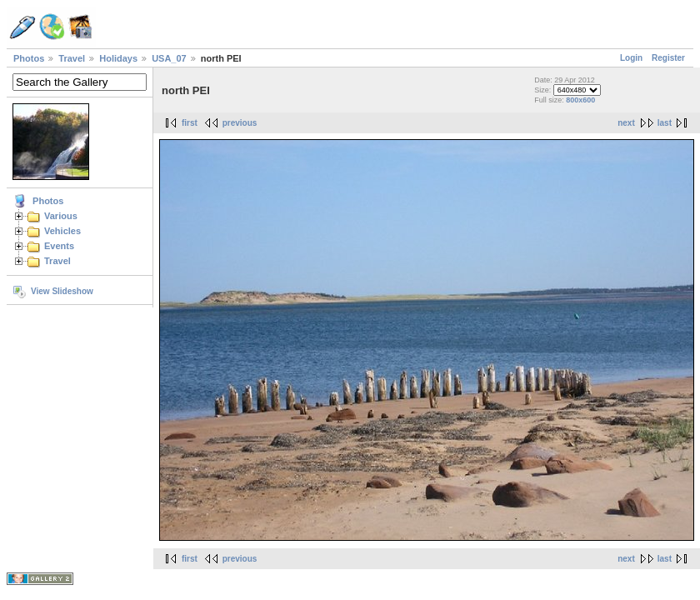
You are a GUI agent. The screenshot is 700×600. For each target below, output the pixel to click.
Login (631, 58)
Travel (72, 58)
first (190, 123)
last (665, 123)
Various (61, 216)
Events (59, 246)
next (626, 123)
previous (240, 123)
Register (668, 58)
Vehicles (62, 231)
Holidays (118, 58)
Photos (29, 58)
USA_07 (169, 58)
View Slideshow (62, 291)
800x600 (580, 100)
